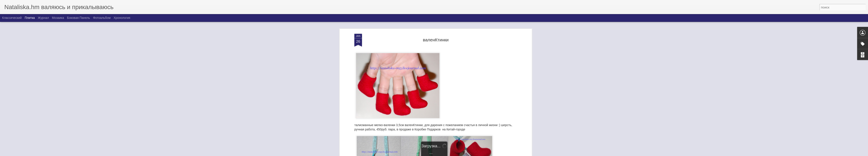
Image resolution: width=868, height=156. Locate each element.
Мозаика (58, 18)
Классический (12, 18)
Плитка (30, 18)
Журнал (43, 18)
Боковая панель (79, 18)
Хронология (122, 18)
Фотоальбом (102, 18)
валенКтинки (436, 39)
